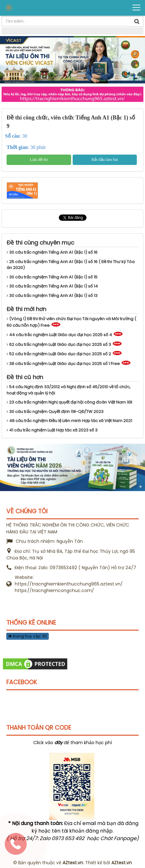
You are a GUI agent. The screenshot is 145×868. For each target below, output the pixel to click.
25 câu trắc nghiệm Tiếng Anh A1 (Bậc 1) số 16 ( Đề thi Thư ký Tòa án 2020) (71, 265)
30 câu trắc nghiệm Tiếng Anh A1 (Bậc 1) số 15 (52, 277)
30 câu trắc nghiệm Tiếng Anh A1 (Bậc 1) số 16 (52, 252)
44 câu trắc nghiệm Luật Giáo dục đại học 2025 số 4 (59, 335)
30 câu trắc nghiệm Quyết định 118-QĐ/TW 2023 (55, 412)
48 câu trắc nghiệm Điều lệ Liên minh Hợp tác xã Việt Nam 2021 (69, 421)
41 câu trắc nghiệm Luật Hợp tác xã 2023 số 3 (52, 430)
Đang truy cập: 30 (28, 636)
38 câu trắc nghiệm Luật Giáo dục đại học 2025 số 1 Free (63, 364)
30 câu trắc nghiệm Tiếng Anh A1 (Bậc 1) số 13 (52, 296)
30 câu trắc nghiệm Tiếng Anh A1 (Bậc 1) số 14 (52, 286)
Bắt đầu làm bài (105, 159)
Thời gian (17, 147)
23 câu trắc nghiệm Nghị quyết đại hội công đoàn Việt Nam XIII (69, 402)
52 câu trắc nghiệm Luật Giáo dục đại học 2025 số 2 (59, 354)
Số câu (12, 136)
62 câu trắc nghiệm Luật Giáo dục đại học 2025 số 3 (59, 344)
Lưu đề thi (39, 159)
